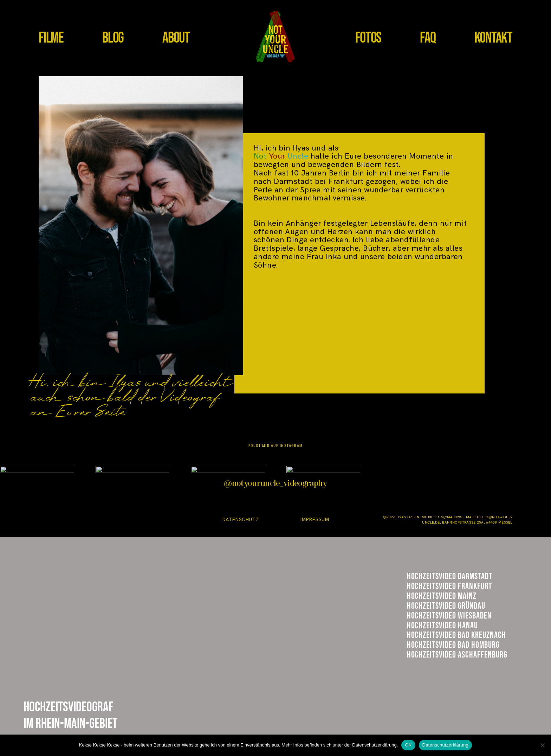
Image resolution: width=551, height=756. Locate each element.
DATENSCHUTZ (241, 520)
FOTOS (368, 38)
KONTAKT (493, 38)
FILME (51, 38)
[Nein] (542, 745)
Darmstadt (432, 580)
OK (408, 745)
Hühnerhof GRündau (452, 633)
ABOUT (176, 38)
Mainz (420, 615)
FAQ (428, 38)
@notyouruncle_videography (275, 484)
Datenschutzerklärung (445, 745)
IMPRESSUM (315, 520)
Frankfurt (431, 597)
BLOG (113, 38)
